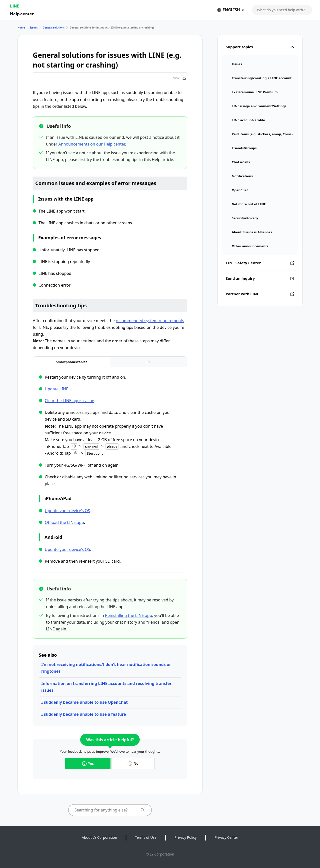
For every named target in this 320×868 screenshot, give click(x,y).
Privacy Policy (185, 837)
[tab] (71, 362)
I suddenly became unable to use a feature (84, 714)
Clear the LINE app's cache (69, 401)
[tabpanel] (110, 469)
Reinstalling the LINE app (128, 615)
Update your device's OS (67, 511)
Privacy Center (226, 837)
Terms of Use (146, 837)
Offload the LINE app (64, 522)
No (133, 763)
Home (21, 28)
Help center (22, 14)
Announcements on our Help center (91, 144)
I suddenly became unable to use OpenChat (84, 702)
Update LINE (56, 389)
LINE (15, 6)
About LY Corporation (99, 837)
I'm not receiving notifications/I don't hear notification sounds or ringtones (106, 668)
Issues (34, 28)
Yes (88, 763)
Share (180, 78)
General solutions (54, 28)
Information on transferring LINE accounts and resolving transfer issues (106, 687)
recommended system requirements (150, 321)
